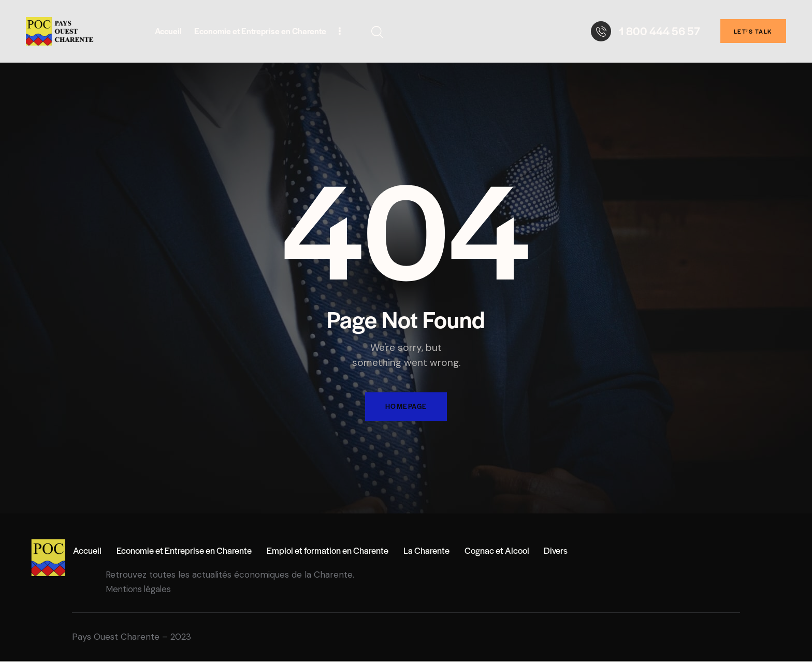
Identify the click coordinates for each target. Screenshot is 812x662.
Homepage (406, 407)
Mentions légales (140, 590)
